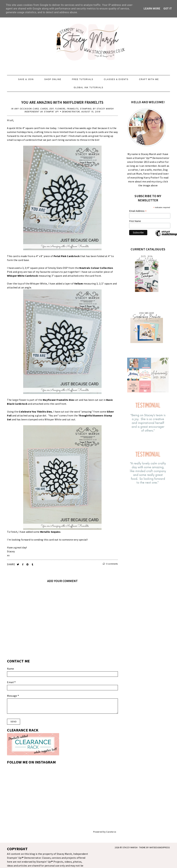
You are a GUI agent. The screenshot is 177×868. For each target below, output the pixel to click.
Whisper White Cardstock (22, 276)
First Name (135, 221)
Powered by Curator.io (105, 832)
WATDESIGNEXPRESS (160, 847)
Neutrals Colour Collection (96, 268)
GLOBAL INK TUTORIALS (88, 88)
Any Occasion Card (27, 109)
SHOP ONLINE (53, 79)
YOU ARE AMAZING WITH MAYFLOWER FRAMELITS (62, 102)
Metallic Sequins (50, 532)
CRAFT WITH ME (149, 79)
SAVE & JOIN (26, 79)
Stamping (86, 109)
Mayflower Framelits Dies (58, 400)
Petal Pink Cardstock (67, 256)
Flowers (60, 109)
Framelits (73, 109)
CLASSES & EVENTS (116, 79)
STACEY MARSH (130, 847)
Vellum (79, 284)
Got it (168, 9)
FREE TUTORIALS (83, 79)
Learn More (152, 9)
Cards (44, 109)
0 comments (110, 564)
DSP (52, 109)
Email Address (138, 211)
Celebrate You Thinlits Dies (35, 412)
